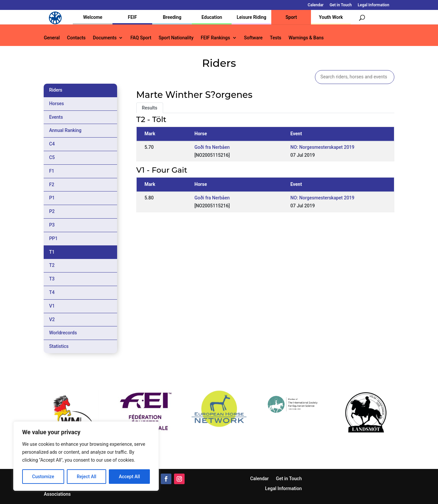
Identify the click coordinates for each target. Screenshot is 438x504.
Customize (43, 477)
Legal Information (373, 5)
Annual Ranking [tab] (65, 130)
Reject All (87, 477)
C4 (52, 144)
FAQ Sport (141, 38)
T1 (52, 252)
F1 (52, 171)
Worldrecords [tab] (63, 333)
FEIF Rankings (216, 38)
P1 (52, 198)
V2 (52, 319)
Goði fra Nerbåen (212, 147)
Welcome (93, 17)
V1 (52, 306)
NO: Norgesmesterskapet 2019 (322, 147)
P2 (52, 211)
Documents (105, 38)
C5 (52, 157)
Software (253, 38)
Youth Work (331, 17)
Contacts (76, 38)
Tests (276, 38)
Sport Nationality (176, 38)
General (52, 38)
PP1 (53, 238)
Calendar (316, 5)
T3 (52, 279)
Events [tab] (56, 117)
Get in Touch (341, 5)
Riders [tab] (56, 90)
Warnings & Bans (306, 38)
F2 (52, 185)
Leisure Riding (251, 17)
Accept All (129, 477)
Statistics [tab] (59, 346)
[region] (86, 456)
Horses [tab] (56, 104)
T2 (52, 265)
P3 (52, 225)
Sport (291, 17)
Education (212, 17)
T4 (52, 292)
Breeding (172, 17)
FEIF (132, 17)
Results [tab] (150, 108)
